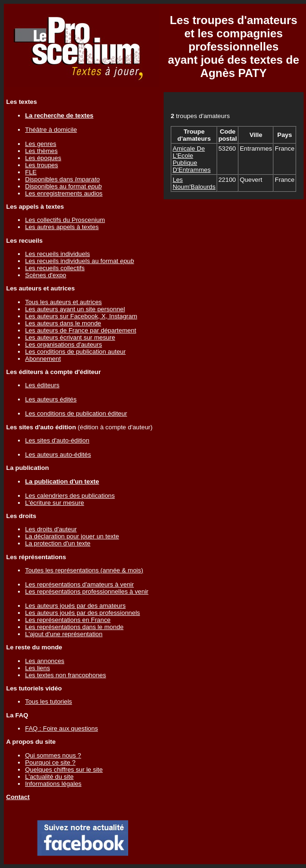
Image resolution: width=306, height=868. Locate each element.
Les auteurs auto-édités (58, 455)
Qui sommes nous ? (53, 755)
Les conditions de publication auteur (75, 352)
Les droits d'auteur (51, 529)
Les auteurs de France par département (81, 330)
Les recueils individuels (57, 254)
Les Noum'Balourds (194, 183)
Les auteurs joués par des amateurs (75, 606)
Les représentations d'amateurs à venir (79, 584)
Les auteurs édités (51, 399)
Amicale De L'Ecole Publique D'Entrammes (192, 159)
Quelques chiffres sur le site (64, 770)
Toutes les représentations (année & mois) (84, 570)
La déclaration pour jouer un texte (72, 536)
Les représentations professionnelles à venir (87, 591)
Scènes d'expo (46, 275)
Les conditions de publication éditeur (76, 413)
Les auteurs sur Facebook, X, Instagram (81, 316)
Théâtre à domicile (51, 130)
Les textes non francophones (66, 675)
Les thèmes (41, 151)
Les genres (41, 144)
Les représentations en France (68, 620)
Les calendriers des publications (70, 496)
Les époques (43, 158)
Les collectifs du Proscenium (65, 220)
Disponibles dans (62, 179)
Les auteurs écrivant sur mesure (70, 337)
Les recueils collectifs (55, 268)
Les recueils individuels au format (79, 261)
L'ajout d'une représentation (64, 634)
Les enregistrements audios (64, 193)
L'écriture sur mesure (55, 503)
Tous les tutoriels (48, 702)
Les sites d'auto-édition (57, 440)
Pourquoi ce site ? (50, 762)
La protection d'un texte (58, 543)
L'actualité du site (49, 777)
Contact (18, 797)
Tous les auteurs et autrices (63, 302)
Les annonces (45, 661)
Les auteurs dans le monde (63, 323)
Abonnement (43, 359)
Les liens (38, 668)
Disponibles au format (63, 186)
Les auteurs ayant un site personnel (75, 309)
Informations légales (53, 784)
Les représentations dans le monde (74, 627)
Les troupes (42, 165)
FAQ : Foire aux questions (61, 728)
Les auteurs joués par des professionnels (83, 613)
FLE (31, 172)
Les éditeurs (42, 385)
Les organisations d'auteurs (64, 345)
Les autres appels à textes (62, 227)
